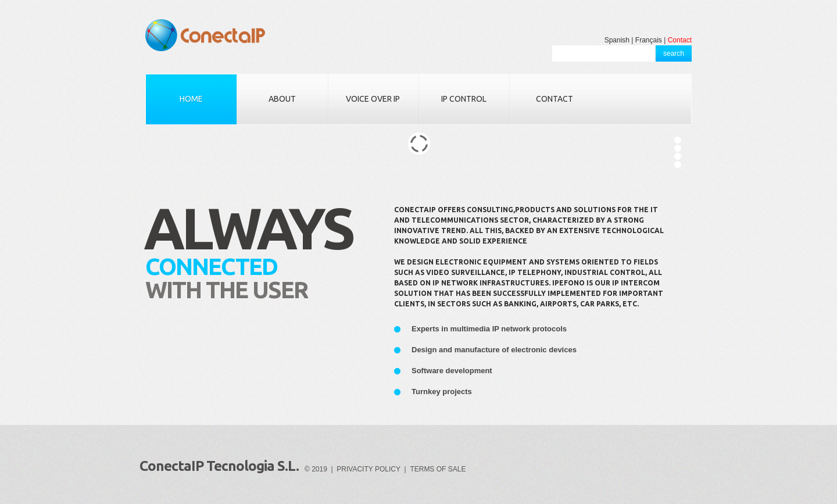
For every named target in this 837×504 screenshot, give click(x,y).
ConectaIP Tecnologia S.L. (219, 466)
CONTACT (555, 99)
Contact (680, 40)
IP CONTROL (464, 99)
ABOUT (282, 99)
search (674, 53)
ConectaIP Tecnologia (205, 35)
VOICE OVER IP (373, 99)
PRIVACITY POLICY (369, 469)
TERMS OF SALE (438, 469)
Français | (650, 40)
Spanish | (619, 40)
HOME (191, 99)
